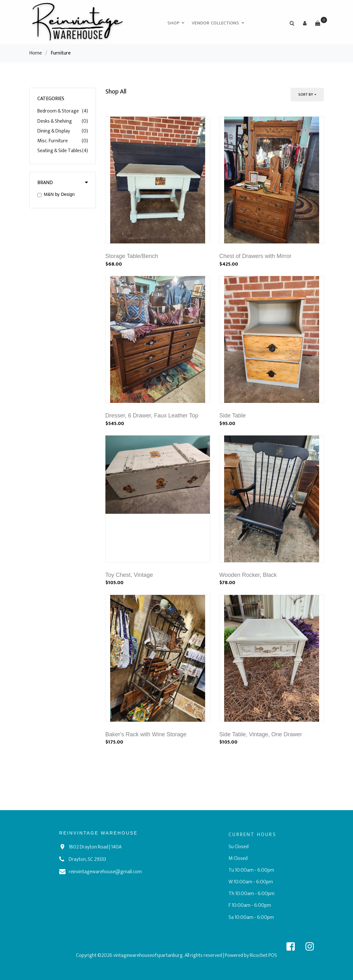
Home (36, 53)
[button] (305, 23)
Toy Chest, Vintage (129, 575)
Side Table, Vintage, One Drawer (261, 734)
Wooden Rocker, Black (248, 575)
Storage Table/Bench (132, 256)
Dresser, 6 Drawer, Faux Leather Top (152, 416)
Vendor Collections (216, 23)
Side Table (233, 416)
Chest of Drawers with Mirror (255, 256)
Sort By (306, 94)
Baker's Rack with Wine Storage (146, 734)
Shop (173, 23)
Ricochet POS (263, 955)
